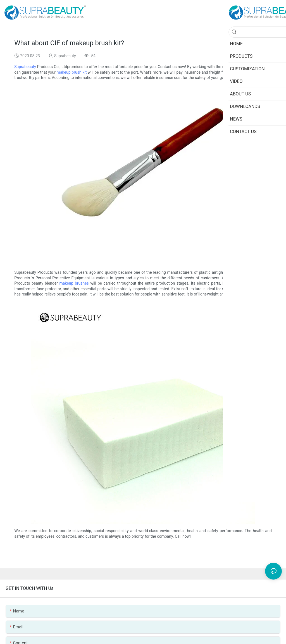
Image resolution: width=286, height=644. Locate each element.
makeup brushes (74, 283)
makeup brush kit (72, 72)
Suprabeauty (25, 67)
